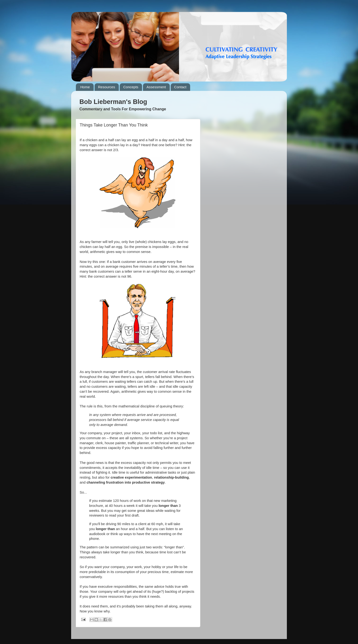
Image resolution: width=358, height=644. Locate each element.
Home (85, 87)
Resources (107, 87)
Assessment (156, 87)
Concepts (131, 87)
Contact (180, 87)
